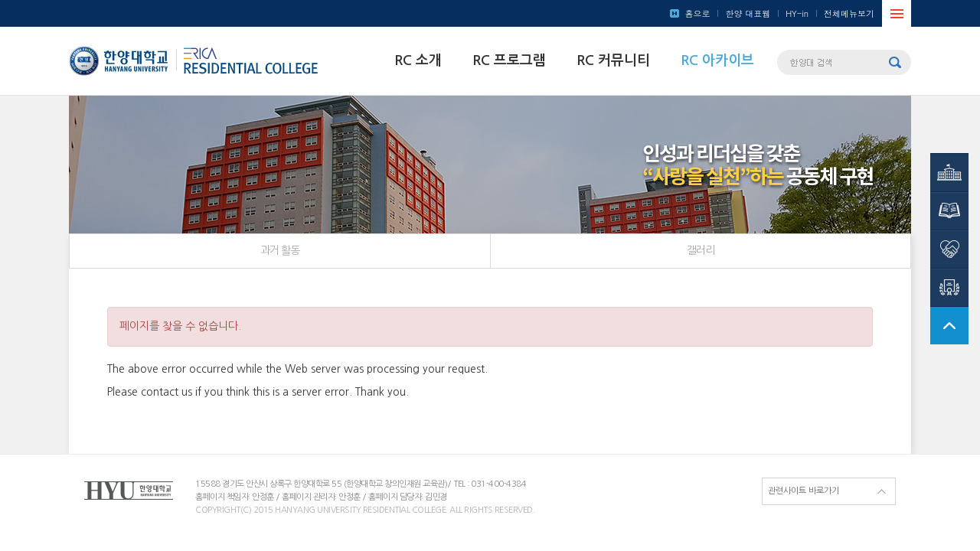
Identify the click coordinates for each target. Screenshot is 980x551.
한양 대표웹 (748, 13)
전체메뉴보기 (849, 13)
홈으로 (697, 13)
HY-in (797, 13)
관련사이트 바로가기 (804, 491)
